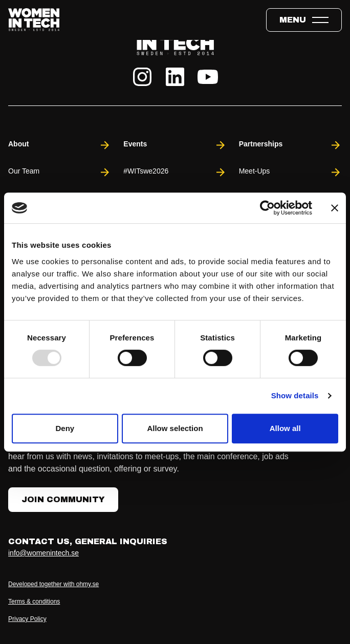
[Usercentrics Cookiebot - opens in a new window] (267, 208)
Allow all (285, 428)
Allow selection (175, 428)
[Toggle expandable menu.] (304, 20)
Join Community (63, 499)
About (60, 145)
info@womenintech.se (43, 553)
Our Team (60, 172)
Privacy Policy (27, 619)
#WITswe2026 (175, 172)
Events (175, 145)
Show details (295, 395)
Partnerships (290, 145)
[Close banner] (335, 208)
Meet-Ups (290, 172)
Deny (65, 428)
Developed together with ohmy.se (53, 584)
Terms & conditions (34, 602)
